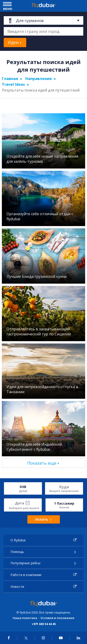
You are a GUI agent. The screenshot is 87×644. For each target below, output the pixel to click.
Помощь (17, 552)
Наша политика (25, 618)
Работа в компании (26, 575)
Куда (64, 487)
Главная (10, 79)
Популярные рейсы (25, 563)
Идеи (13, 42)
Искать (43, 519)
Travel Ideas (13, 84)
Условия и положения (57, 618)
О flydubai (18, 540)
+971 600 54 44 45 (44, 624)
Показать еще (42, 463)
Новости (17, 587)
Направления (39, 79)
